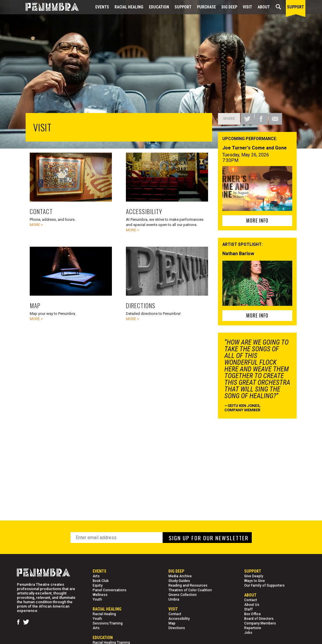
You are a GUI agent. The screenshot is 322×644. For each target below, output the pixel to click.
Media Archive (180, 576)
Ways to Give (255, 581)
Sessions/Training (108, 623)
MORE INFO (257, 220)
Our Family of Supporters (264, 585)
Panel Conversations (110, 590)
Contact (175, 614)
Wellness (100, 595)
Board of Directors (259, 619)
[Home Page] (48, 7)
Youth (97, 599)
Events (102, 7)
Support (183, 7)
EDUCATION (159, 7)
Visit (247, 7)
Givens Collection (183, 595)
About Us (252, 605)
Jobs (248, 633)
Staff (248, 609)
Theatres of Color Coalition (190, 590)
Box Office (253, 614)
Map (172, 623)
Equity (98, 585)
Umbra (174, 599)
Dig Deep (229, 7)
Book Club (101, 581)
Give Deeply (254, 576)
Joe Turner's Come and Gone (255, 148)
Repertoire (253, 628)
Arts (96, 576)
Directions (177, 628)
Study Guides (179, 581)
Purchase (206, 7)
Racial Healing (129, 7)
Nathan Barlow (238, 254)
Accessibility (179, 619)
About (264, 7)
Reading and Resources (188, 585)
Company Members (260, 623)
